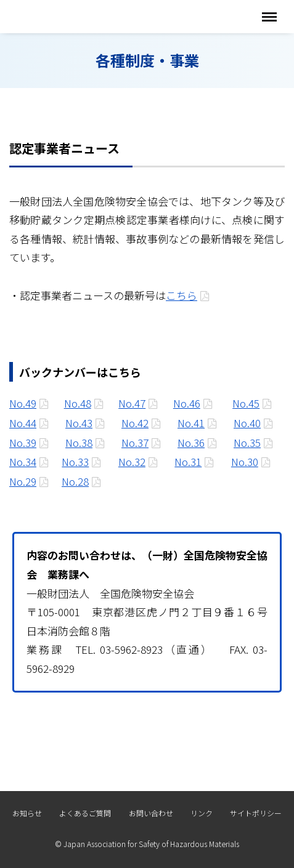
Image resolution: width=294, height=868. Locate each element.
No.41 (191, 423)
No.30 (245, 461)
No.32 (132, 461)
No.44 (23, 423)
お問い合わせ (151, 813)
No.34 (23, 461)
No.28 (75, 481)
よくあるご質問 (85, 813)
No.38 (79, 442)
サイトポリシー (256, 813)
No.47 (132, 403)
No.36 (191, 442)
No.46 (187, 403)
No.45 (246, 403)
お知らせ (27, 813)
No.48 (78, 403)
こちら (182, 295)
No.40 (247, 423)
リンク (202, 813)
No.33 (75, 461)
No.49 (23, 403)
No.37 (135, 442)
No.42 (135, 423)
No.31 (188, 461)
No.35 (247, 442)
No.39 (23, 442)
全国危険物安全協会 (72, 16)
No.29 (23, 481)
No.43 (79, 423)
